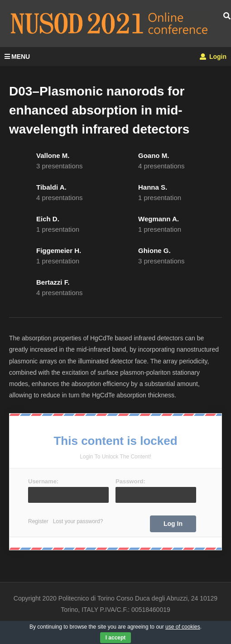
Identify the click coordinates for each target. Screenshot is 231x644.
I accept (116, 638)
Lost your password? (78, 521)
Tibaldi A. (51, 187)
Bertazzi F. (53, 282)
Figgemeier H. (59, 250)
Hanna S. (153, 187)
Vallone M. (53, 155)
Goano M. (154, 155)
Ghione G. (154, 250)
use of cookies (183, 627)
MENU (17, 57)
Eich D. (48, 219)
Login (213, 57)
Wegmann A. (159, 219)
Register (38, 521)
